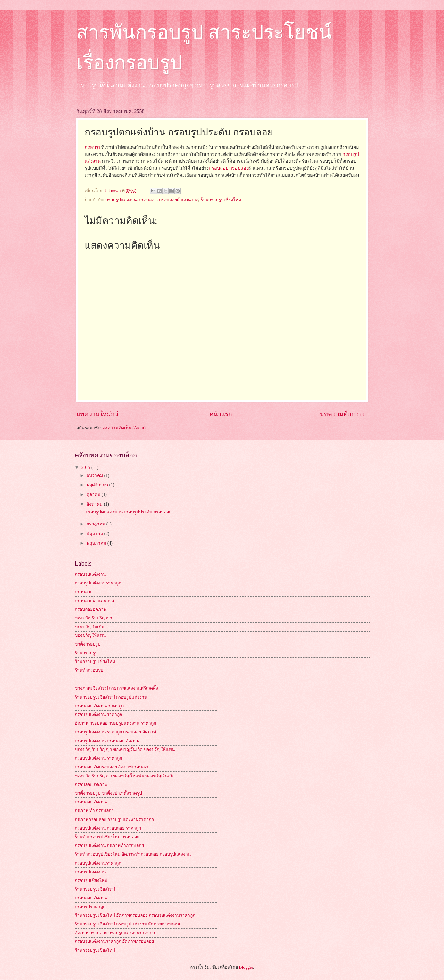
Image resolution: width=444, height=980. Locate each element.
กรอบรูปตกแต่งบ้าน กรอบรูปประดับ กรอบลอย (129, 512)
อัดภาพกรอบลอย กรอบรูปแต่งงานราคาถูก (114, 819)
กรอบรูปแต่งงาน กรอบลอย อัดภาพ (107, 741)
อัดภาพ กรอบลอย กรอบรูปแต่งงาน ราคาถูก (115, 723)
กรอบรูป (93, 147)
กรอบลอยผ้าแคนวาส (179, 200)
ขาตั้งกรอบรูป (88, 644)
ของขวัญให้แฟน (90, 635)
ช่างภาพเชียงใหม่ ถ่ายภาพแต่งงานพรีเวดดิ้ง (116, 688)
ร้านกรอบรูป (86, 653)
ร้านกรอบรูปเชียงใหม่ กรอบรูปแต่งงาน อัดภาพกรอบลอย (127, 924)
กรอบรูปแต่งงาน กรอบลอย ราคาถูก (108, 828)
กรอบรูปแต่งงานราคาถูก (98, 583)
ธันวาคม (95, 476)
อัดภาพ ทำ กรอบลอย (94, 810)
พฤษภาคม (97, 543)
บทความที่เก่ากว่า (344, 414)
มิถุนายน (95, 534)
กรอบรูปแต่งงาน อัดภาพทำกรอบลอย (109, 845)
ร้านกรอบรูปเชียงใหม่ (221, 200)
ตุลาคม (94, 494)
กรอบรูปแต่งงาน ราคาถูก (98, 715)
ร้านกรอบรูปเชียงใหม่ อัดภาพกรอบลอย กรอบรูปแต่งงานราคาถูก (135, 915)
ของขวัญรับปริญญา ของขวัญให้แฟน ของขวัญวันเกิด (125, 776)
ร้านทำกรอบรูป (89, 670)
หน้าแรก (221, 414)
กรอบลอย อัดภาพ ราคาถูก (99, 706)
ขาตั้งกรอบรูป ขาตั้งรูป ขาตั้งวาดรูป (109, 793)
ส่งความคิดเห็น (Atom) (124, 428)
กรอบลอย (218, 168)
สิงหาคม (95, 504)
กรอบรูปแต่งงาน (121, 200)
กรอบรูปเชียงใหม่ (91, 880)
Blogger (246, 967)
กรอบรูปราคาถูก (90, 907)
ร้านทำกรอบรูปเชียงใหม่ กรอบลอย (107, 837)
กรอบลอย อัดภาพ (91, 784)
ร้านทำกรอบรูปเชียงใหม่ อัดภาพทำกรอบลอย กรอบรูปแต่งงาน (133, 854)
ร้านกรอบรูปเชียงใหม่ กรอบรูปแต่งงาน (111, 697)
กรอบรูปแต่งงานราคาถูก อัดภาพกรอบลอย (114, 941)
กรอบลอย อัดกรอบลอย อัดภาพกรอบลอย (112, 767)
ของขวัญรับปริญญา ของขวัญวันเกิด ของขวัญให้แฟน (125, 750)
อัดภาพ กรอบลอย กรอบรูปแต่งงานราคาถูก (115, 933)
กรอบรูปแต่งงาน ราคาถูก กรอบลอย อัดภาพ (115, 732)
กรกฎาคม (96, 524)
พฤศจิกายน (98, 485)
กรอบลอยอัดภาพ (91, 609)
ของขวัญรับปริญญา (93, 618)
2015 (86, 468)
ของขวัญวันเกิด (89, 627)
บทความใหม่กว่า (99, 414)
